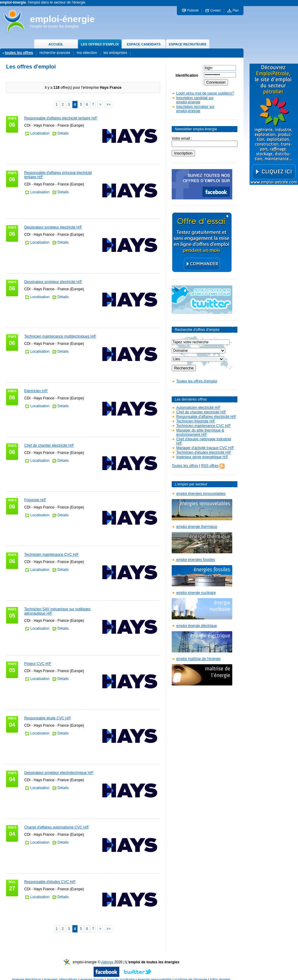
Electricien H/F (36, 391)
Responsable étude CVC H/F (48, 718)
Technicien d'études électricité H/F (204, 452)
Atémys (107, 962)
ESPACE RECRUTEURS (188, 44)
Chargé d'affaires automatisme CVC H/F (57, 827)
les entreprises (115, 53)
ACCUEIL (56, 44)
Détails (63, 133)
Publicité (193, 10)
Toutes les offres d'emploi (197, 381)
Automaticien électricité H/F (198, 408)
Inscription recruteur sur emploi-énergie (195, 109)
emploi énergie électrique (197, 626)
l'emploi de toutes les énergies (54, 26)
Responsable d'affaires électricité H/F (206, 417)
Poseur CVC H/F (38, 664)
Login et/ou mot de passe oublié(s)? (205, 93)
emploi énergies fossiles (196, 560)
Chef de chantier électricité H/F (49, 445)
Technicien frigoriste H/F (196, 421)
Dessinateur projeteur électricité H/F (53, 227)
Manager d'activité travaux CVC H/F (205, 448)
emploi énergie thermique (197, 527)
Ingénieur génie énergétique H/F (202, 457)
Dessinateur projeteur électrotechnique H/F (59, 773)
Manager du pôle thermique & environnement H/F (200, 432)
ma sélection (87, 53)
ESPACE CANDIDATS (144, 44)
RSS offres (210, 466)
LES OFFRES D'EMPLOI (100, 44)
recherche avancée (55, 53)
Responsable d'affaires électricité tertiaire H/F (61, 118)
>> (108, 105)
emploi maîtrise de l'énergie (198, 659)
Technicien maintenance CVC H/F (51, 555)
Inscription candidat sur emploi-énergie (195, 100)
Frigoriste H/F (35, 500)
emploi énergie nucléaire (196, 593)
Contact (215, 10)
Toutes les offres (185, 466)
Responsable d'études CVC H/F (50, 882)
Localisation (40, 133)
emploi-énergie (62, 19)
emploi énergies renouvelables (201, 494)
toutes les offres (19, 53)
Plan (236, 10)
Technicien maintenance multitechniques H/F (60, 336)
